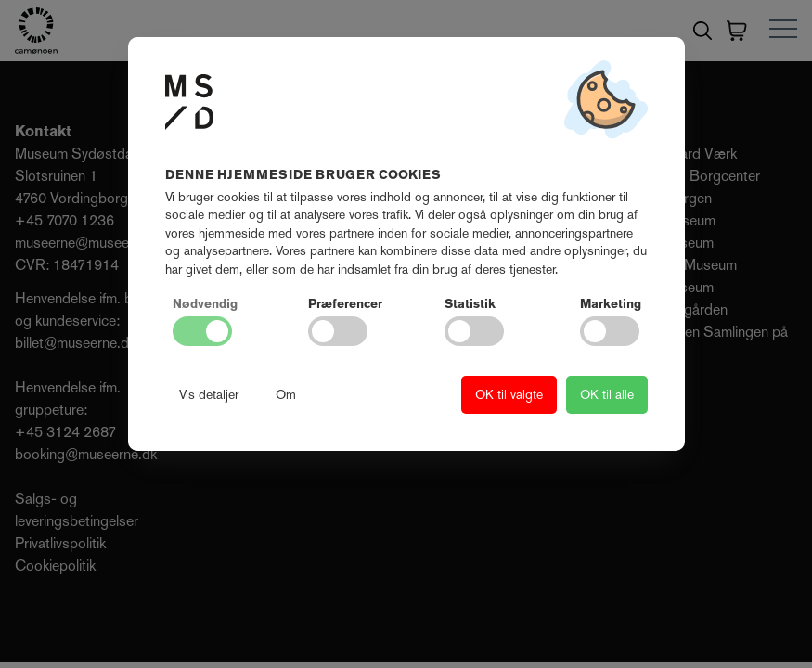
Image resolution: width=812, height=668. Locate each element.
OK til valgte (509, 394)
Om (286, 394)
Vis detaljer (209, 394)
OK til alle (607, 394)
